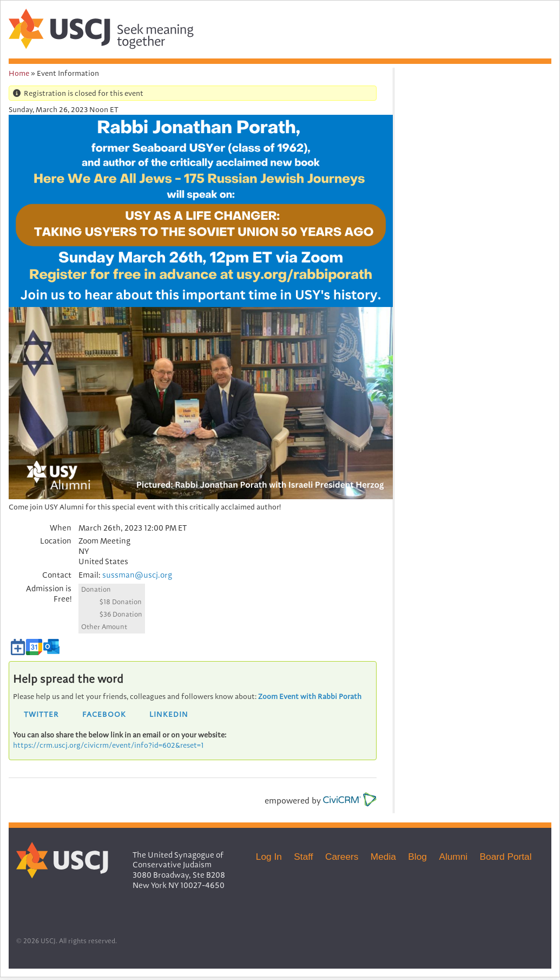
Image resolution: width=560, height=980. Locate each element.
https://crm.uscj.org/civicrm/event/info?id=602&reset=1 (108, 745)
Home (19, 73)
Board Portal (506, 857)
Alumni (453, 857)
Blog (417, 857)
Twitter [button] (41, 714)
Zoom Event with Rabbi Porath (310, 696)
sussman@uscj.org (137, 575)
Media (383, 857)
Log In (269, 857)
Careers (342, 857)
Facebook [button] (104, 714)
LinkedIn (169, 714)
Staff (303, 857)
